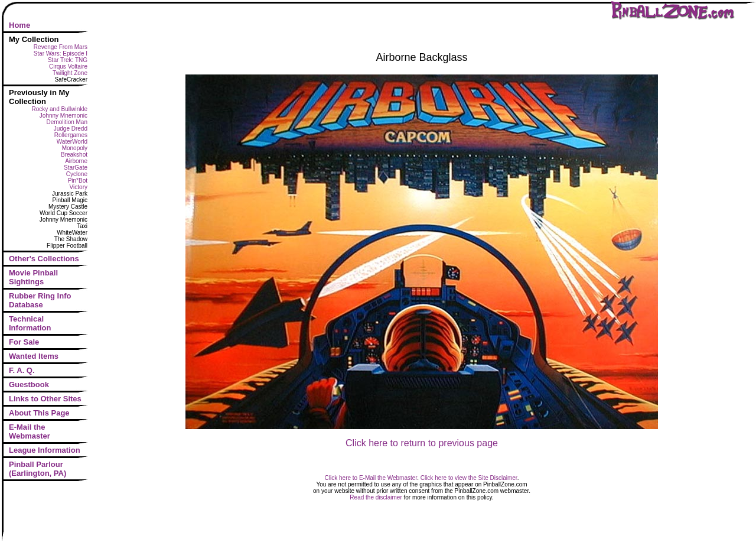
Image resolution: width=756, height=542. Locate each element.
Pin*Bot (78, 181)
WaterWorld (72, 142)
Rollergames (71, 135)
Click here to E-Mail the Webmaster (371, 478)
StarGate (76, 168)
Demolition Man (67, 122)
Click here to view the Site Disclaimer (469, 478)
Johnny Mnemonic (63, 116)
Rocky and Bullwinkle (60, 109)
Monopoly (75, 148)
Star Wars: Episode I (61, 53)
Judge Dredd (71, 129)
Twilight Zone (70, 73)
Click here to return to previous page (422, 443)
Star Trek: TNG (68, 60)
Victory (79, 187)
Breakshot (74, 155)
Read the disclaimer (376, 497)
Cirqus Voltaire (68, 66)
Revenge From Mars (61, 47)
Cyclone (77, 174)
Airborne (76, 161)
